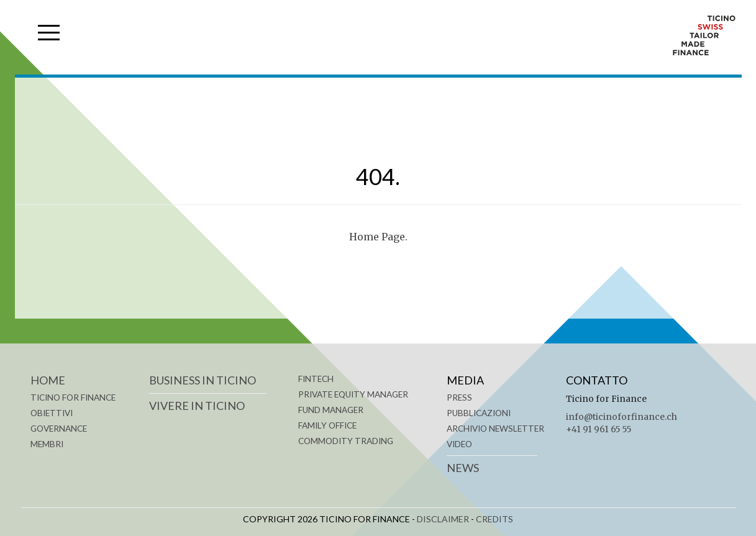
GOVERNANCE (59, 429)
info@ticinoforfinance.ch (622, 417)
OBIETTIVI (52, 413)
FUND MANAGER (331, 410)
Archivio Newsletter (495, 429)
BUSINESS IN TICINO (203, 380)
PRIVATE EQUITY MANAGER (353, 394)
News (463, 468)
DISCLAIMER (443, 519)
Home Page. (378, 237)
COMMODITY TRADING (346, 441)
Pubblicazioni (479, 413)
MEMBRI (47, 444)
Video (459, 444)
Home (48, 380)
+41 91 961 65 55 (599, 429)
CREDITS (494, 519)
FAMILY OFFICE (327, 425)
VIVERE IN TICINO (197, 406)
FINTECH (316, 379)
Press (459, 397)
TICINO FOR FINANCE (73, 397)
